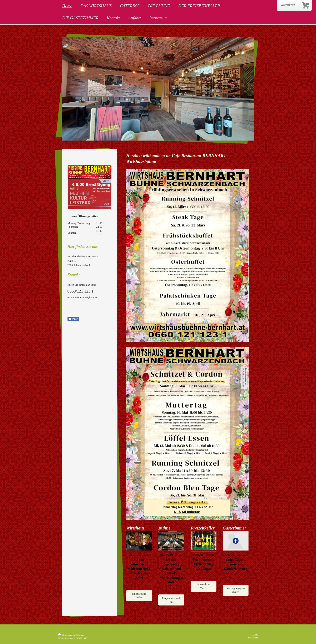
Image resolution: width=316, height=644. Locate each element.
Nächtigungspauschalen (236, 590)
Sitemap (80, 635)
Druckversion (67, 635)
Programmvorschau (171, 600)
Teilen (73, 319)
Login (255, 634)
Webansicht (253, 638)
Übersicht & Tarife (204, 586)
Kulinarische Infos (139, 596)
